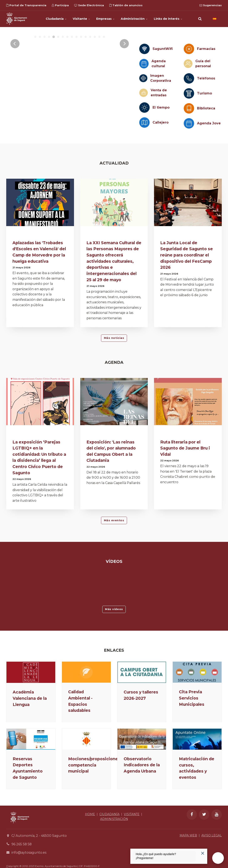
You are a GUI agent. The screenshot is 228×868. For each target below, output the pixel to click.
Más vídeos (114, 607)
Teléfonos (206, 78)
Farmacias (206, 49)
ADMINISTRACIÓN (114, 815)
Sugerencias (211, 5)
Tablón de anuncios (126, 5)
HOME (90, 811)
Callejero (161, 122)
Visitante (81, 19)
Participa (60, 5)
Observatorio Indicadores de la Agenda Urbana (142, 762)
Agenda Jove (209, 123)
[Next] (124, 75)
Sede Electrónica (89, 5)
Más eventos (114, 518)
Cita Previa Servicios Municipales (192, 696)
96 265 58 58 (22, 840)
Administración (134, 19)
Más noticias (114, 337)
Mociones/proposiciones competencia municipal (94, 762)
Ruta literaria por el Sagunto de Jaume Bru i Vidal (185, 447)
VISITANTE (132, 811)
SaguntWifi (163, 49)
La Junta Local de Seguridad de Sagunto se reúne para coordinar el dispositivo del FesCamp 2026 (187, 255)
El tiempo (161, 107)
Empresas (105, 19)
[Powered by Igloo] (6, 866)
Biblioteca (206, 108)
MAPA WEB (188, 832)
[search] (200, 19)
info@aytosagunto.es (29, 849)
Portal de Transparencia (26, 5)
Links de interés (168, 19)
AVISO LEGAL (212, 832)
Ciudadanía (56, 19)
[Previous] (15, 75)
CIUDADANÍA (109, 811)
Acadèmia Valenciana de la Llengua (30, 696)
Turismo (205, 93)
